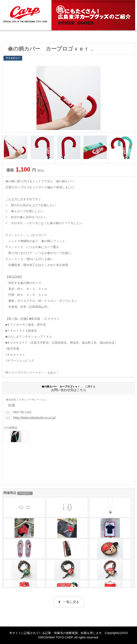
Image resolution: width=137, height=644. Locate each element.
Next (129, 97)
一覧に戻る (69, 602)
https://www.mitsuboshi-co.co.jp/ (34, 418)
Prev (8, 97)
